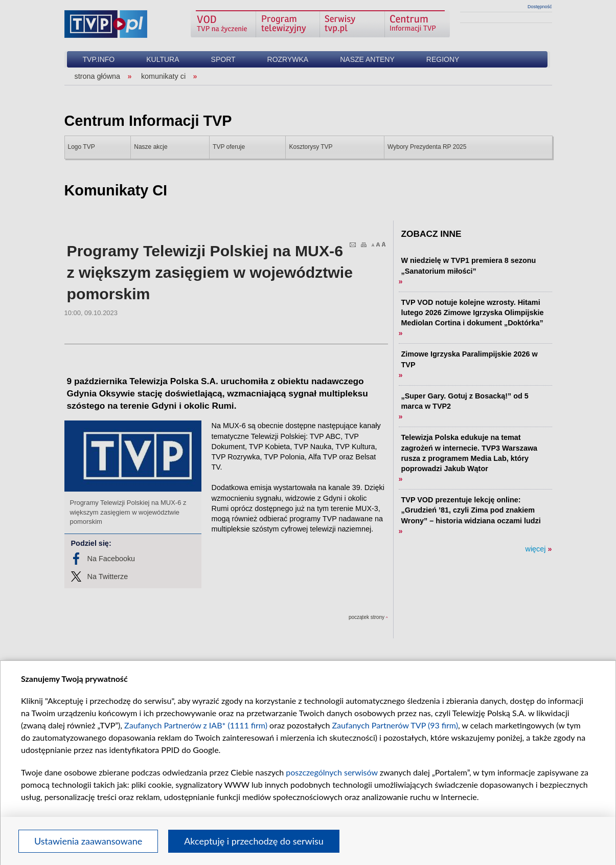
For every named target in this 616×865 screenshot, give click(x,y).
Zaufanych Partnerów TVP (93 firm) (395, 725)
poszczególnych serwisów (332, 772)
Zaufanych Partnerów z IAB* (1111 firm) (196, 725)
